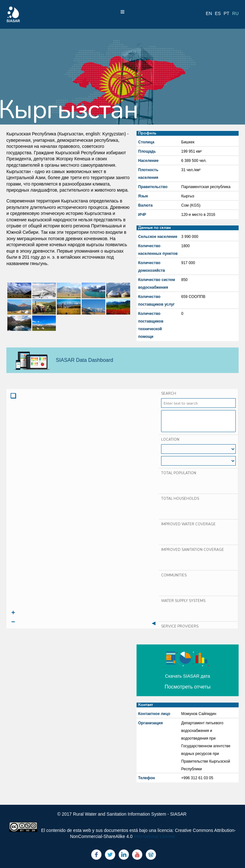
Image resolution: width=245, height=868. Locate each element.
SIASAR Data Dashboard (85, 360)
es (218, 13)
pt (226, 13)
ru (235, 13)
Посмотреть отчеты (188, 687)
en (209, 13)
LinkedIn (124, 855)
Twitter (110, 855)
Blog (151, 855)
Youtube (137, 855)
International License (154, 836)
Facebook (96, 855)
